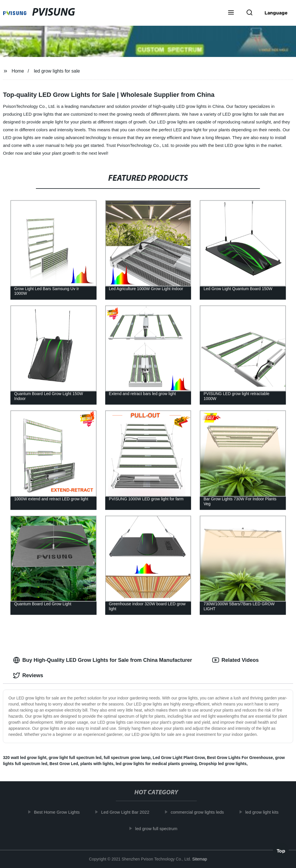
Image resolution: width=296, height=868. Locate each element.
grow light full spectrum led (75, 758)
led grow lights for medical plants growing (156, 764)
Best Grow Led (64, 764)
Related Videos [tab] (235, 660)
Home (18, 71)
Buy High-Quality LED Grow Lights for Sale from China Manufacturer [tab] (102, 660)
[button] (231, 13)
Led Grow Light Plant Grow (179, 758)
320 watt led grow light (25, 758)
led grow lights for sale (57, 71)
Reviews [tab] (28, 675)
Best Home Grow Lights (62, 812)
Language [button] (276, 13)
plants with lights (97, 764)
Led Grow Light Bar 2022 (130, 812)
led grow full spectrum (161, 828)
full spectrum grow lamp (127, 758)
